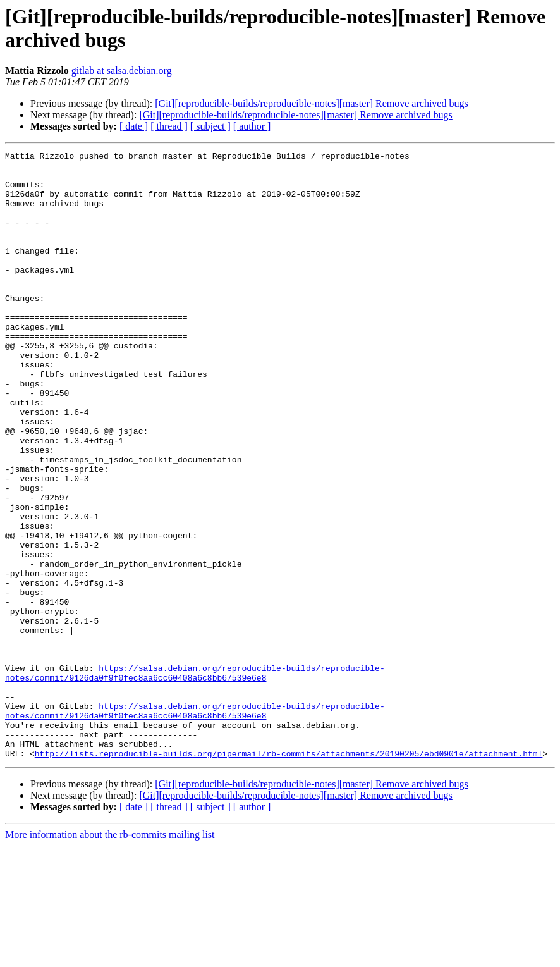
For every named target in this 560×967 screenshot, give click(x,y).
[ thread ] (169, 126)
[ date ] (134, 126)
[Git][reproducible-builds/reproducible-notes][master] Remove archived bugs (311, 103)
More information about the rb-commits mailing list (110, 956)
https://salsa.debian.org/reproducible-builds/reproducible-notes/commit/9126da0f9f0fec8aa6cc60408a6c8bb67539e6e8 (195, 778)
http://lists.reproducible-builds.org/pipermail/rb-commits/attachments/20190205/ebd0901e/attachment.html (289, 875)
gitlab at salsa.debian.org (122, 71)
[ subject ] (210, 126)
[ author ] (252, 126)
